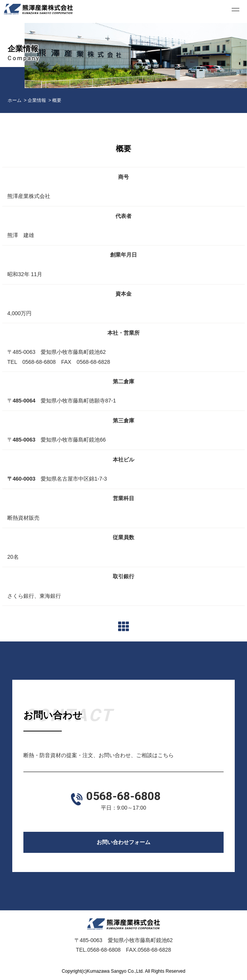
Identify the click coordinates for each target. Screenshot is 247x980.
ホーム (15, 100)
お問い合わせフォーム (123, 842)
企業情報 (37, 100)
